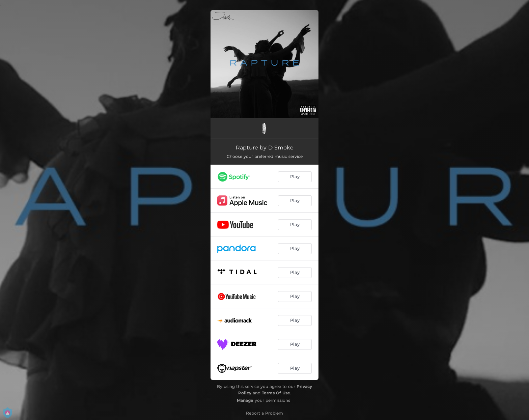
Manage (245, 400)
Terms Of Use (276, 393)
